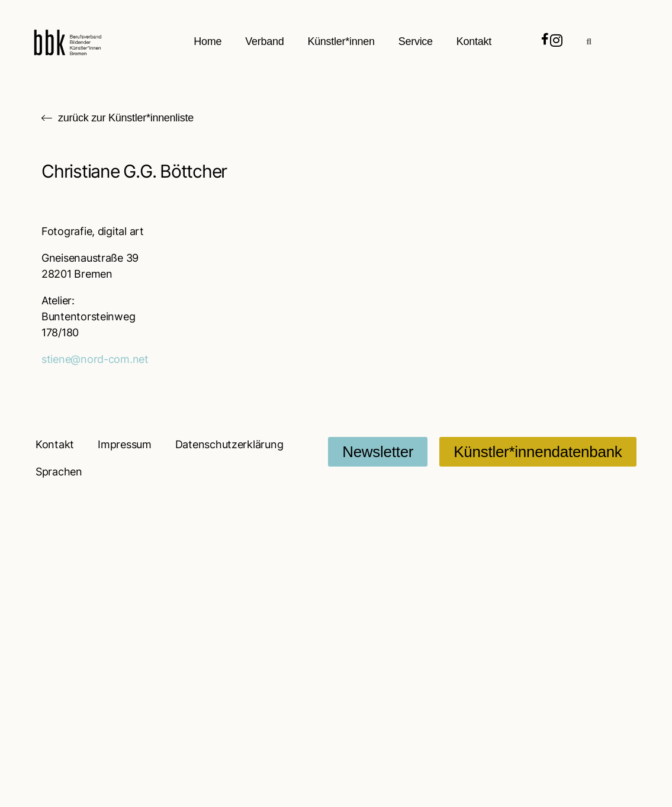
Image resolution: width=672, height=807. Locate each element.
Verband (265, 41)
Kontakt (474, 41)
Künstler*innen (341, 41)
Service (416, 41)
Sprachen (59, 472)
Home (208, 41)
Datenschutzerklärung (229, 444)
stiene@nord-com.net (95, 359)
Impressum (125, 444)
